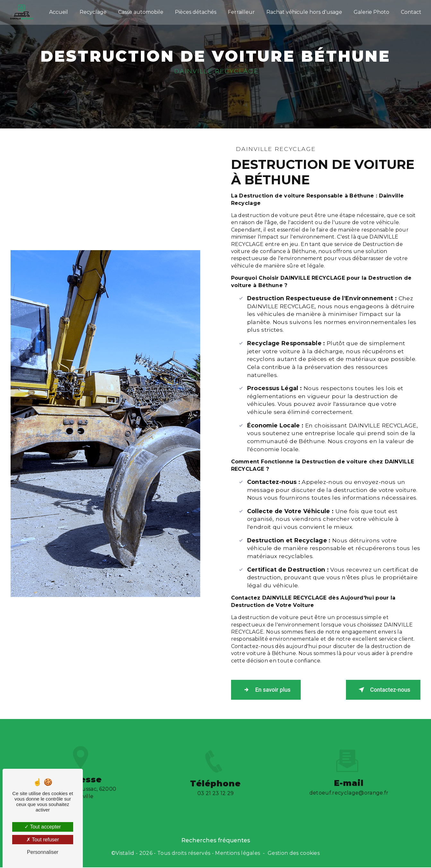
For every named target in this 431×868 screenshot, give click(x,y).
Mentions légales (237, 854)
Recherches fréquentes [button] (216, 841)
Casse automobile (139, 11)
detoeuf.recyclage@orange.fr (349, 784)
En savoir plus (270, 690)
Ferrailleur (240, 11)
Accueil (57, 11)
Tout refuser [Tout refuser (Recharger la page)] (43, 840)
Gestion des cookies (294, 854)
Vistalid (125, 854)
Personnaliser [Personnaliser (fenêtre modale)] (43, 852)
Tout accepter (43, 827)
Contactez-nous (378, 690)
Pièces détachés (194, 11)
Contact (410, 11)
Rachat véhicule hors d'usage (303, 11)
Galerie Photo (370, 11)
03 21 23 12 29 (215, 803)
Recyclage (92, 11)
